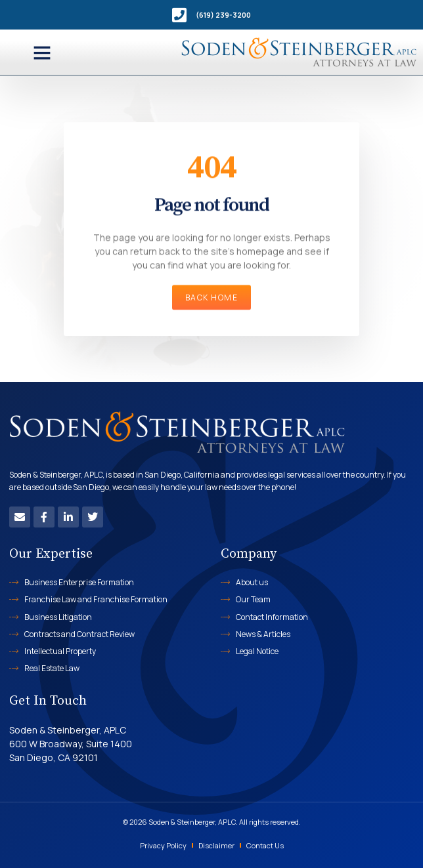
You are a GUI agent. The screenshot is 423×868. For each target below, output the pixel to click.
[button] (42, 52)
